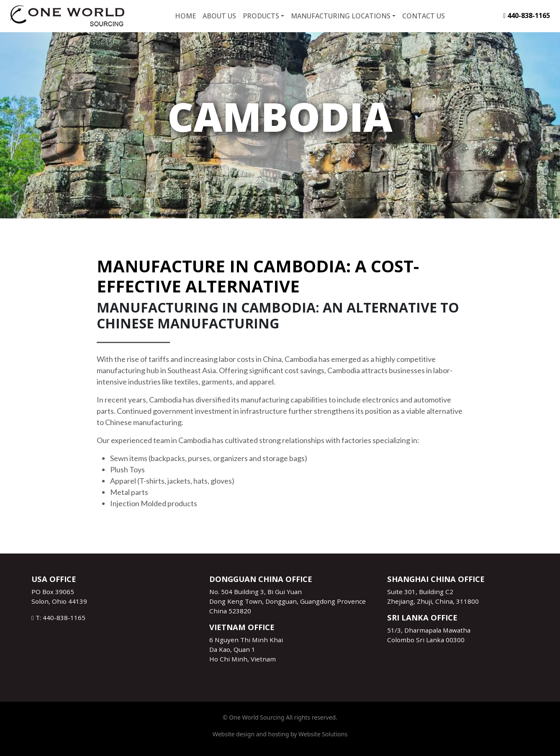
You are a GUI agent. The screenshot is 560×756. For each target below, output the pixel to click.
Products (261, 16)
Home (185, 16)
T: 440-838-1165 (58, 618)
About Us (219, 16)
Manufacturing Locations (341, 16)
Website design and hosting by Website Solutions (280, 734)
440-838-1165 (527, 15)
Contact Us (424, 16)
